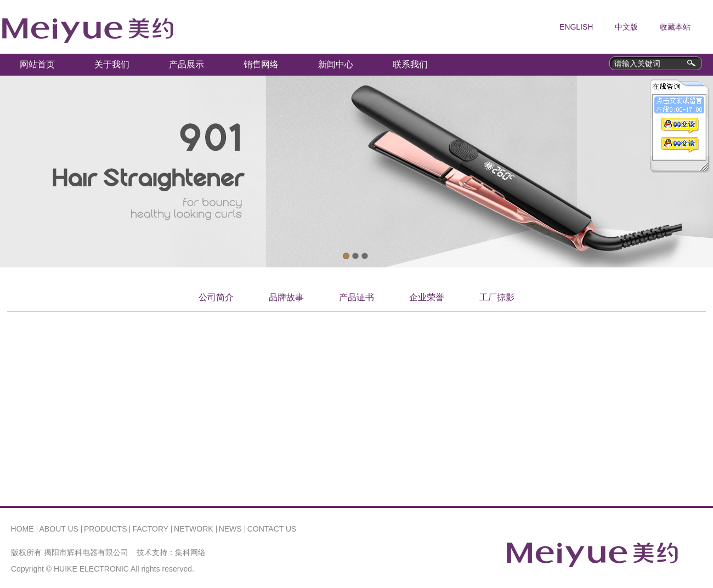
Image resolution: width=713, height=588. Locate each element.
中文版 (626, 27)
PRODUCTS (106, 529)
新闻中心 (336, 64)
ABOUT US (59, 529)
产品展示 (186, 64)
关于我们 (112, 64)
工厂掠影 (497, 297)
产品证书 (356, 297)
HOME (22, 529)
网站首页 (37, 64)
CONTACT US (272, 529)
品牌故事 (286, 297)
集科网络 (190, 552)
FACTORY (150, 529)
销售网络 (261, 64)
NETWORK (194, 529)
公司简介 (216, 297)
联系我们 (410, 64)
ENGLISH (576, 27)
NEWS (230, 529)
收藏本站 (675, 27)
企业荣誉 (427, 297)
